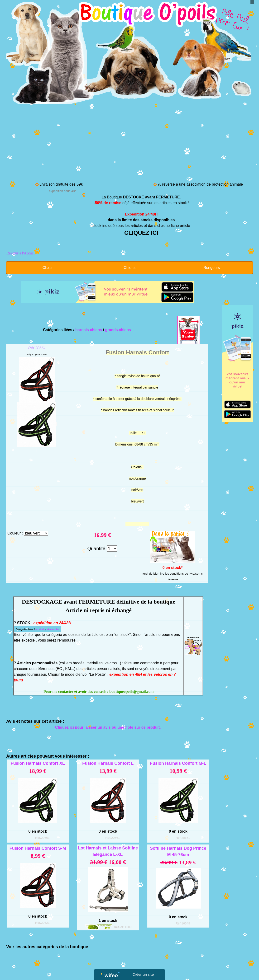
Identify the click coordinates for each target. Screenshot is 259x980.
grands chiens (118, 330)
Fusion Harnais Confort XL (38, 763)
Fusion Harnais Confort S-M (38, 848)
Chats (48, 268)
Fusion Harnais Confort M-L (178, 763)
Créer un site (143, 974)
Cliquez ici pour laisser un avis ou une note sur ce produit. (108, 727)
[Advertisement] (129, 145)
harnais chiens (89, 330)
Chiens (129, 268)
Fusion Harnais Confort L (108, 763)
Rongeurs (212, 268)
